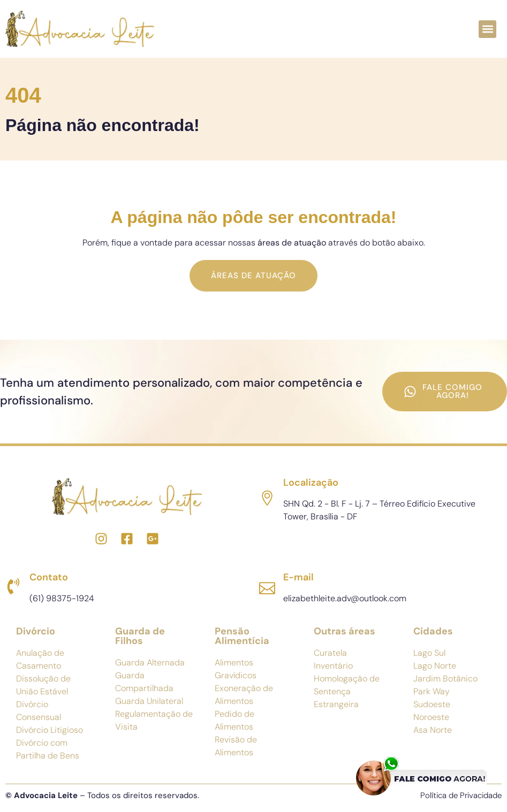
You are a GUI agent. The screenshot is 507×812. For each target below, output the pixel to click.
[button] (487, 29)
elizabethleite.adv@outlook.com (345, 598)
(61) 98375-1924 (62, 598)
